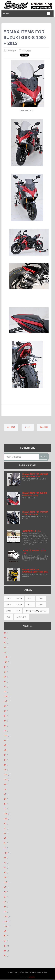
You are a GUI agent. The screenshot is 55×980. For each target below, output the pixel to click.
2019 (9, 604)
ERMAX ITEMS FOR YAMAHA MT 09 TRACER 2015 (35, 475)
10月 (6, 662)
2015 (9, 598)
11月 (6, 696)
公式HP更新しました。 (32, 531)
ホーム (28, 427)
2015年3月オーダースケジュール (34, 552)
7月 (5, 638)
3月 (5, 647)
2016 (19, 598)
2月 (5, 652)
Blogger (32, 977)
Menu (6, 14)
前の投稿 (44, 427)
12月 (6, 657)
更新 (8, 617)
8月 (5, 633)
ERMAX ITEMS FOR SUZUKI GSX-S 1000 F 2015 (35, 494)
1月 (5, 691)
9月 (5, 740)
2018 (41, 598)
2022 (41, 604)
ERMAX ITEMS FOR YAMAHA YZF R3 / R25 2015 (35, 513)
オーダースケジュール (36, 611)
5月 (5, 642)
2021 (30, 604)
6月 (5, 672)
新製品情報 (22, 617)
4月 (5, 760)
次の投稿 (11, 427)
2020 (19, 604)
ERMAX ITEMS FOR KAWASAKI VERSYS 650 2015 (35, 571)
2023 (9, 611)
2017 (30, 598)
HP (18, 611)
